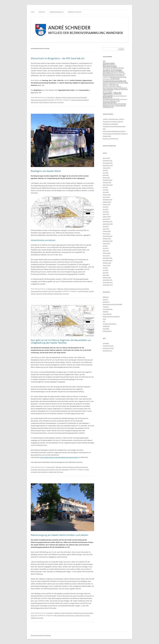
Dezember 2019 (107, 280)
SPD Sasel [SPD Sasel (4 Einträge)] (108, 95)
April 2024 (106, 192)
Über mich (42, 12)
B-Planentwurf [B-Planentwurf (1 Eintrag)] (115, 72)
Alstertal (64, 97)
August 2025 (107, 168)
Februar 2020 (107, 277)
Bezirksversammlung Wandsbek (77, 97)
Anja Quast (39, 294)
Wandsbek (58, 291)
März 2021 (106, 251)
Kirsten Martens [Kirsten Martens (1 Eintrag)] (113, 83)
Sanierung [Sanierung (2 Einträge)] (124, 89)
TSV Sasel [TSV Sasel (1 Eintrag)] (105, 101)
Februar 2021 (107, 253)
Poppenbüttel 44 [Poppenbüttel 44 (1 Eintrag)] (122, 88)
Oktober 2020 (107, 263)
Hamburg (106, 307)
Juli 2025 (105, 170)
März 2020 (106, 275)
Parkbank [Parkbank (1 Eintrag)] (119, 86)
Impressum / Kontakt (75, 12)
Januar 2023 (106, 219)
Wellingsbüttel (107, 331)
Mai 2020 (106, 273)
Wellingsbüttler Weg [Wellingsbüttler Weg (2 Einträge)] (110, 104)
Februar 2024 (107, 195)
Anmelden (106, 343)
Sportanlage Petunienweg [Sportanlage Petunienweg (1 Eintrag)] (120, 96)
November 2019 (108, 282)
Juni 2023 (106, 207)
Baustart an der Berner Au (111, 139)
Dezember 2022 (107, 221)
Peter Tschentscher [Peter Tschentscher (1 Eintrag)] (108, 88)
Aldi (55, 615)
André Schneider (76, 100)
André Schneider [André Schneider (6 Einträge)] (113, 70)
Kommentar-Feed (108, 348)
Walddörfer (106, 326)
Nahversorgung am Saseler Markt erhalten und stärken (60, 535)
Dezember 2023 (107, 199)
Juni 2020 (106, 270)
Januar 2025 (106, 178)
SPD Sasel (60, 102)
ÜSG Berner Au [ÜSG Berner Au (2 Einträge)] (108, 107)
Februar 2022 (107, 231)
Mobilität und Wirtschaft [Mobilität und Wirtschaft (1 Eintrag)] (109, 86)
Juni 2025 (106, 173)
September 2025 (108, 165)
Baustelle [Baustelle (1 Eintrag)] (116, 74)
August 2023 (107, 204)
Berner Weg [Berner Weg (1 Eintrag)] (122, 74)
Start (33, 12)
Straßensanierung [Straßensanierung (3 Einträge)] (111, 99)
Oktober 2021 (107, 238)
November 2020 (108, 260)
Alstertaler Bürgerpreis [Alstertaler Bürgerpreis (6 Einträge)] (110, 64)
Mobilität (106, 312)
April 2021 (106, 248)
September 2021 (108, 241)
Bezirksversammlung (57, 12)
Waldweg (34, 618)
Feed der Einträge (108, 346)
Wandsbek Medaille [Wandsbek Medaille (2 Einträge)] (110, 102)
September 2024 (108, 185)
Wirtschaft (40, 618)
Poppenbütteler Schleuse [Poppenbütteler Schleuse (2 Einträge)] (111, 89)
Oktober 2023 (107, 202)
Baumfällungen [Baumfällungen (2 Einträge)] (108, 74)
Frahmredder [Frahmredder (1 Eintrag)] (106, 79)
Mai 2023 (106, 209)
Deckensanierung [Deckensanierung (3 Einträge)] (118, 77)
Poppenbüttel (107, 314)
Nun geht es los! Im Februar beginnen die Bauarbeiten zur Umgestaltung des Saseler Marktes (61, 341)
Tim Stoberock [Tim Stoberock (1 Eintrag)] (123, 99)
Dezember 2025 (107, 160)
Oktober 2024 (107, 182)
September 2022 (108, 224)
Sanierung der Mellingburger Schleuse (114, 131)
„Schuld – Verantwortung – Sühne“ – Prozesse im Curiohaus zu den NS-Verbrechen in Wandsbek (114, 121)
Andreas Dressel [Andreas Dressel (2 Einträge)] (118, 68)
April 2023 (106, 212)
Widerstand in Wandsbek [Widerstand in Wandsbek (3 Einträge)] (114, 105)
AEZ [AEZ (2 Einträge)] (104, 61)
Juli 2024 (105, 187)
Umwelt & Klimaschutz (110, 324)
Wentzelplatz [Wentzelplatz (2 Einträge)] (122, 104)
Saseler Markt (58, 294)
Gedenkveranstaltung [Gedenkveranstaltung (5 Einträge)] (114, 81)
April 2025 (106, 175)
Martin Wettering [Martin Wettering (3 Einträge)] (111, 85)
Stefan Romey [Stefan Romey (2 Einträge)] (108, 97)
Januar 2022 (106, 234)
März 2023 (106, 214)
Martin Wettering (44, 102)
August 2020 (107, 265)
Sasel (50, 100)
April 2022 (106, 226)
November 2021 (108, 236)
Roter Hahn (53, 102)
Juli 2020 (105, 268)
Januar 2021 (106, 256)
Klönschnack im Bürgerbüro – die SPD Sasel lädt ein (58, 58)
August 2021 (107, 243)
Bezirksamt (71, 467)
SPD (53, 100)
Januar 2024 (106, 197)
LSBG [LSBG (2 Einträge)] (126, 83)
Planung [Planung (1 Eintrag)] (115, 88)
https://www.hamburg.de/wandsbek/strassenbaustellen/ (59, 457)
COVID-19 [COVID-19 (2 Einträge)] (106, 77)
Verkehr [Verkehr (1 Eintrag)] (118, 101)
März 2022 (106, 229)
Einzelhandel (61, 615)
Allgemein (58, 97)
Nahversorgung (70, 615)
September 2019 (108, 285)
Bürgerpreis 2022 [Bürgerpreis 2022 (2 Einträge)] (109, 75)
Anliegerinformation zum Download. (43, 240)
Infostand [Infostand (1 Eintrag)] (105, 83)
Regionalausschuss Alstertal (39, 100)
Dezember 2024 (107, 180)
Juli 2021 (105, 246)
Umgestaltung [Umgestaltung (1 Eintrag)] (112, 101)
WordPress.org (107, 351)
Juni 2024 (106, 190)
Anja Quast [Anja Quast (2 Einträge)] (107, 72)
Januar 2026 (106, 158)
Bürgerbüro (85, 100)
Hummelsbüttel (108, 309)
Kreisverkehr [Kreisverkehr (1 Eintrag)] (121, 83)
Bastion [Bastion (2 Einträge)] (122, 72)
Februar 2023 (107, 217)
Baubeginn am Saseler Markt (46, 171)
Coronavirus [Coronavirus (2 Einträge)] (120, 75)
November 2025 (108, 163)
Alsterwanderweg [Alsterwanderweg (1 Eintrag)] (107, 68)
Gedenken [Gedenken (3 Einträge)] (115, 79)
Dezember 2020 (107, 258)
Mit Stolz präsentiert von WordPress (41, 635)
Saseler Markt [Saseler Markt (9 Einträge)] (112, 93)
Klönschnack (35, 102)
